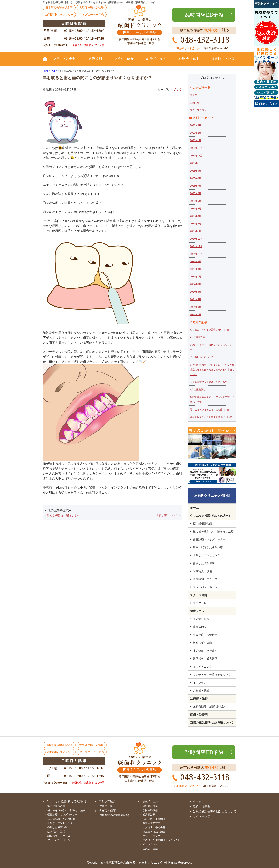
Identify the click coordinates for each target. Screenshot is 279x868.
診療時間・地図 (220, 62)
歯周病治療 (200, 627)
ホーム (194, 508)
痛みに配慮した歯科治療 (208, 547)
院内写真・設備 (202, 571)
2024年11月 (196, 246)
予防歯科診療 (201, 619)
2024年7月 (196, 277)
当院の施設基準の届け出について (212, 722)
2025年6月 (196, 193)
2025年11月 (196, 156)
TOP (46, 62)
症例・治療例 (199, 714)
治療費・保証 (188, 62)
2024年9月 (196, 262)
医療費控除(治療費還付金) (209, 706)
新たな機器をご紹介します (63, 515)
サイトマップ (201, 816)
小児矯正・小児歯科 (205, 651)
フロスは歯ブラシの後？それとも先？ (210, 382)
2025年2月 (196, 224)
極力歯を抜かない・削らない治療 (213, 531)
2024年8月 (196, 269)
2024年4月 (196, 299)
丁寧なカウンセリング (207, 555)
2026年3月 (196, 125)
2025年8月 (196, 178)
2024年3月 (196, 307)
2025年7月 (196, 186)
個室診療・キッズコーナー (209, 539)
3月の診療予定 (198, 390)
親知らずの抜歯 (202, 643)
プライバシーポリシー (207, 587)
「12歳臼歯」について (202, 357)
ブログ (177, 90)
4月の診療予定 (198, 337)
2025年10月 (196, 163)
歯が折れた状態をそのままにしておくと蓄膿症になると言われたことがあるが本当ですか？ (212, 370)
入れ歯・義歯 (201, 690)
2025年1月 (196, 231)
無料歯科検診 (150, 806)
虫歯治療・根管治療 (205, 635)
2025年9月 (196, 171)
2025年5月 (196, 201)
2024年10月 (196, 254)
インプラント (201, 683)
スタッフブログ (198, 110)
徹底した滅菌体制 (204, 563)
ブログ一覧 (200, 603)
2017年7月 (196, 314)
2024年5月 (196, 292)
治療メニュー (156, 62)
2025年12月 (196, 148)
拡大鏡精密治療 (202, 523)
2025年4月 (196, 209)
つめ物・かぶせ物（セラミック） (213, 675)
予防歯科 (96, 62)
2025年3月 (196, 216)
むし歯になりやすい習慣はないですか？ (211, 330)
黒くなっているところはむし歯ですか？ (211, 410)
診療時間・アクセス (205, 579)
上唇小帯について (167, 515)
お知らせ (195, 103)
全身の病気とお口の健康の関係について (211, 417)
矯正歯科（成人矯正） (207, 659)
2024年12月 (196, 239)
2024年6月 (196, 284)
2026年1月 (196, 140)
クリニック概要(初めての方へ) (67, 62)
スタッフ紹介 (124, 62)
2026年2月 (196, 133)
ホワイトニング (202, 667)
